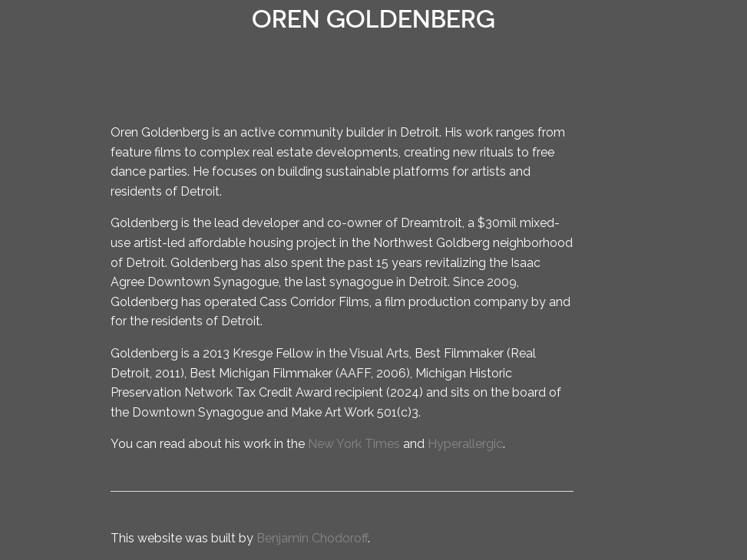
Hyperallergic (465, 444)
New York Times (354, 444)
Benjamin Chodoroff (312, 538)
